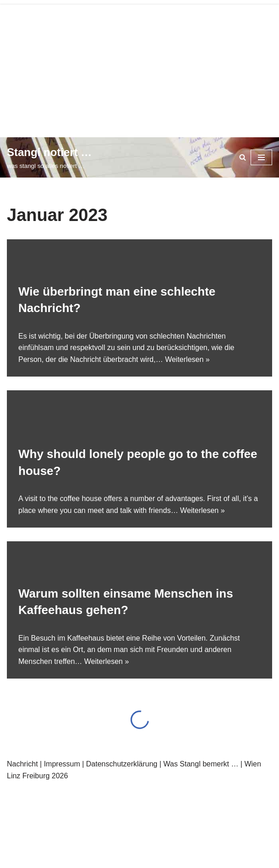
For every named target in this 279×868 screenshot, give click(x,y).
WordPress (109, 793)
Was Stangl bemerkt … (201, 764)
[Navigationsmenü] (261, 157)
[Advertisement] (139, 69)
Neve (25, 793)
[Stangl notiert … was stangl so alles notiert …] (49, 157)
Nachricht (22, 764)
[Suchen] (243, 157)
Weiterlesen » (187, 359)
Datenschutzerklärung (122, 764)
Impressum (62, 764)
